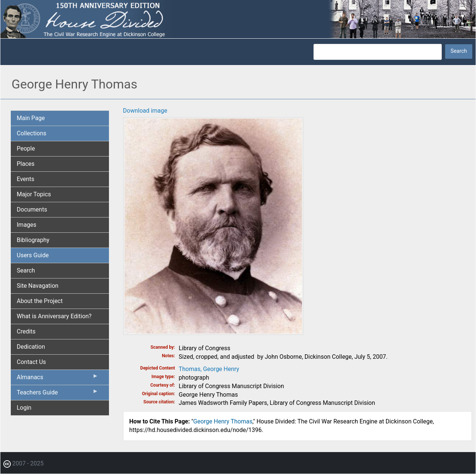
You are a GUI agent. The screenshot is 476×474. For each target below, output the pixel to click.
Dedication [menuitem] (31, 347)
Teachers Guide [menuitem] (58, 394)
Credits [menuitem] (26, 331)
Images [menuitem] (27, 225)
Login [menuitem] (24, 408)
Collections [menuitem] (32, 133)
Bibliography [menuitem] (33, 240)
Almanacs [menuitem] (58, 379)
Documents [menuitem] (32, 209)
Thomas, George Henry (209, 369)
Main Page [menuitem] (31, 118)
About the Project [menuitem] (40, 301)
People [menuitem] (26, 149)
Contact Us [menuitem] (31, 362)
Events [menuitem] (25, 179)
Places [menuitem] (26, 164)
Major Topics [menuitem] (34, 194)
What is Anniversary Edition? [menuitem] (54, 316)
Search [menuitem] (26, 270)
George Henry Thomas (223, 421)
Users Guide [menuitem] (33, 255)
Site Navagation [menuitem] (38, 286)
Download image (145, 111)
